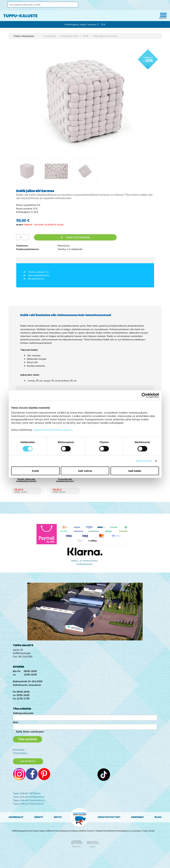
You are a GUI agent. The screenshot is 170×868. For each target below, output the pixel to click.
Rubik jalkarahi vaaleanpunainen (26, 480)
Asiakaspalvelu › (85, 564)
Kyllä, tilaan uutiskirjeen (30, 732)
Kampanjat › (19, 750)
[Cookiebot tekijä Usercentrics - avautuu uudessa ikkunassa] (144, 395)
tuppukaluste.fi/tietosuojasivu (53, 430)
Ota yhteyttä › (28, 761)
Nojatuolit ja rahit (69, 36)
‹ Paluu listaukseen (24, 36)
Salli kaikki (135, 471)
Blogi (158, 817)
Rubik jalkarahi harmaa (105, 36)
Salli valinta (85, 471)
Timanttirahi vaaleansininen (65, 480)
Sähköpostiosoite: (23, 713)
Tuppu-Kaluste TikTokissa (27, 793)
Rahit (86, 36)
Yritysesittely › (20, 753)
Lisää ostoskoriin (75, 237)
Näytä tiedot (144, 461)
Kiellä (35, 471)
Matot (58, 817)
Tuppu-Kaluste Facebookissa (28, 800)
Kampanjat (137, 817)
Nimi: (16, 722)
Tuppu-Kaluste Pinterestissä (28, 804)
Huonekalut (50, 36)
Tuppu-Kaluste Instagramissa (29, 797)
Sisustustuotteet (109, 817)
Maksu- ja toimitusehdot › (85, 561)
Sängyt (39, 817)
